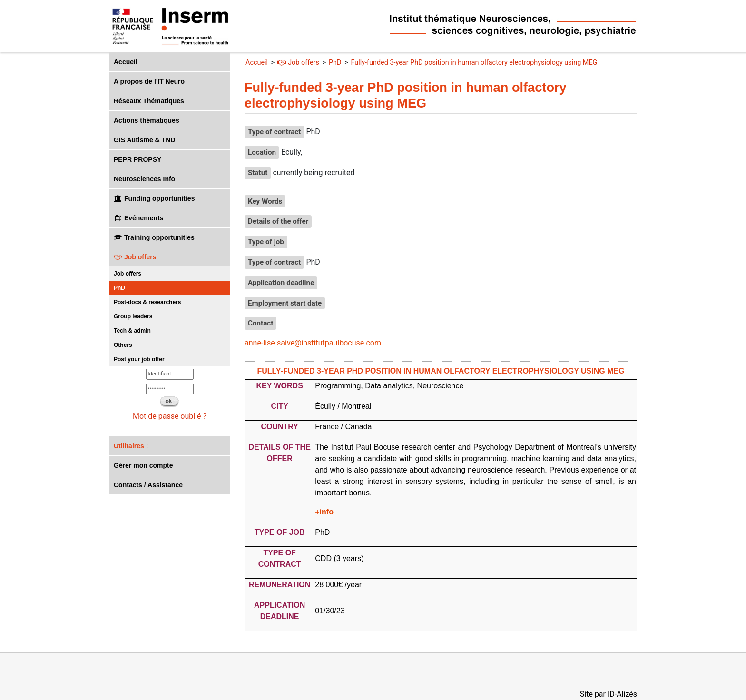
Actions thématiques (147, 120)
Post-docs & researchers (147, 302)
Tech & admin (132, 331)
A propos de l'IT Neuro (149, 81)
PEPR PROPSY (137, 159)
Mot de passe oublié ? (170, 416)
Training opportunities (154, 237)
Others (123, 345)
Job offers (135, 257)
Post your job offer (139, 359)
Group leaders (133, 316)
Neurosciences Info (144, 179)
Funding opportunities (154, 198)
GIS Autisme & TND (144, 140)
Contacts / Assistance (148, 485)
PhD (119, 288)
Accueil (126, 62)
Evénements (138, 218)
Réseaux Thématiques (149, 101)
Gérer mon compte (143, 465)
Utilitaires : (131, 446)
